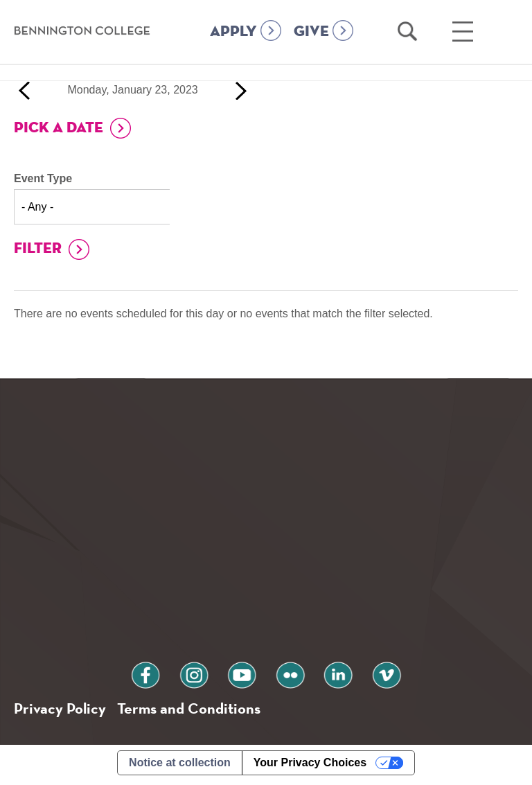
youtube (247, 675)
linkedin (325, 675)
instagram (207, 675)
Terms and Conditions (200, 711)
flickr (285, 675)
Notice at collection (180, 767)
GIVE (311, 50)
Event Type (43, 178)
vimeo (364, 675)
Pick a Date (59, 128)
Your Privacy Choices (310, 767)
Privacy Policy (63, 711)
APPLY (233, 50)
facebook (168, 675)
